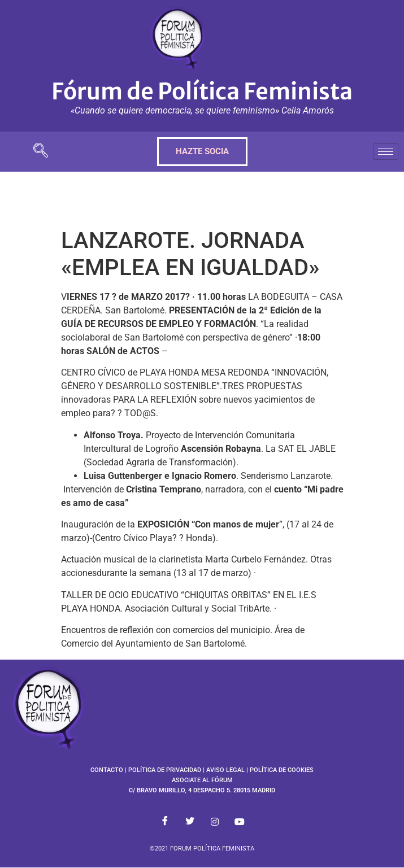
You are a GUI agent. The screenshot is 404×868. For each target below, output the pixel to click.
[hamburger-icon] (386, 152)
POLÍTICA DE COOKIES (282, 770)
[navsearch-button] (41, 152)
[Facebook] (165, 822)
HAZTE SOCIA (202, 151)
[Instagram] (215, 822)
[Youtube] (240, 822)
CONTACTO (107, 770)
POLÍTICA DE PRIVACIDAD (165, 770)
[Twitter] (190, 822)
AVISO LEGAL (225, 770)
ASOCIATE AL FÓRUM (202, 780)
